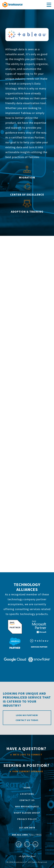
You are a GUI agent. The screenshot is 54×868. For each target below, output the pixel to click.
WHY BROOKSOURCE (27, 806)
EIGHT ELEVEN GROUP (27, 813)
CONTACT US (27, 800)
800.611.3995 (20, 835)
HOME (27, 788)
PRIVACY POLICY (27, 819)
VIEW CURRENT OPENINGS (26, 768)
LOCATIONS (27, 794)
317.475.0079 (27, 828)
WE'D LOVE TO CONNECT (26, 751)
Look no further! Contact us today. (27, 718)
